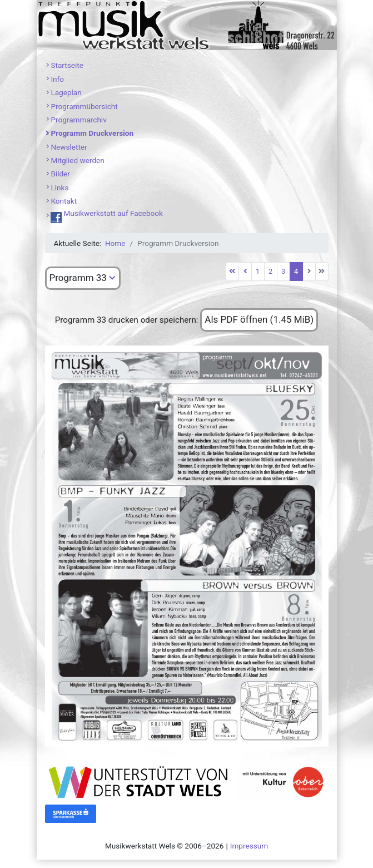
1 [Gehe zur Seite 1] (258, 271)
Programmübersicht (84, 106)
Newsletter (69, 147)
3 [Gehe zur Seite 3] (283, 271)
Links (59, 188)
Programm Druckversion (92, 133)
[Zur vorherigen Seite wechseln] (245, 272)
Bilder (60, 174)
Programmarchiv (78, 120)
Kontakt (64, 201)
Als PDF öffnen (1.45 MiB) (259, 319)
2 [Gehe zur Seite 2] (270, 271)
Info (57, 79)
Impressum (249, 846)
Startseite (67, 65)
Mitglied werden (77, 160)
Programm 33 (78, 278)
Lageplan (66, 92)
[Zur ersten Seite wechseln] (232, 272)
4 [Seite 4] (296, 271)
